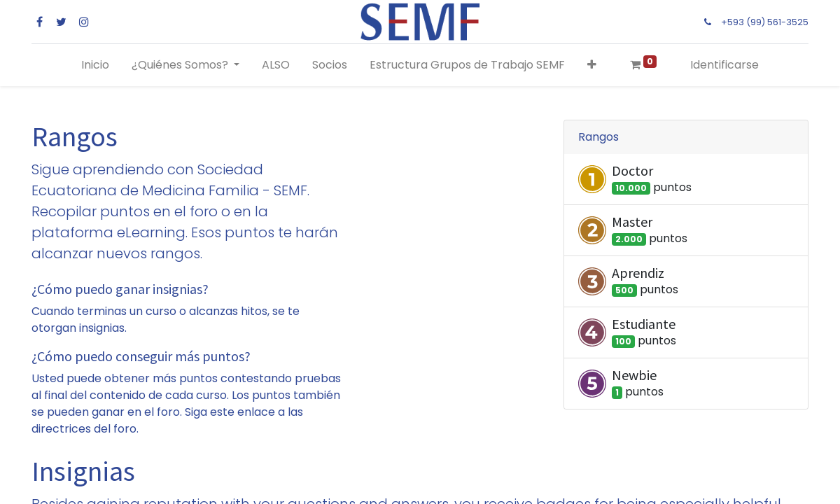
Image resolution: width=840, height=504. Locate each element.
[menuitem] (95, 65)
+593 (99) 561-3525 (765, 22)
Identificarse (724, 65)
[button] (592, 65)
